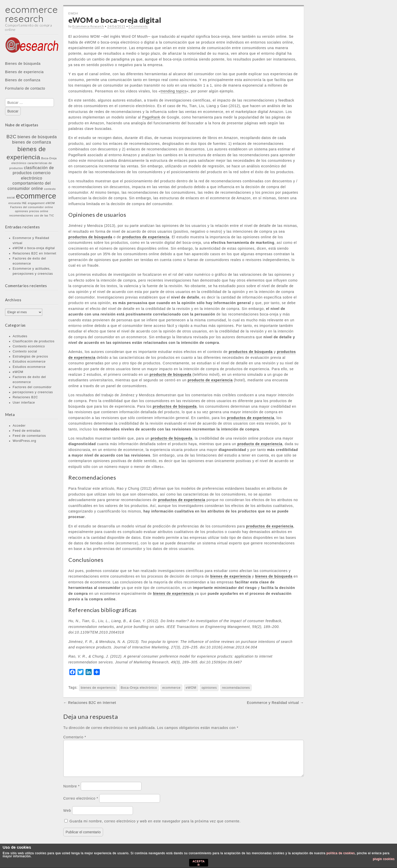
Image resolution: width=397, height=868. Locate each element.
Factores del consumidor (32, 387)
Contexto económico (29, 346)
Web (67, 817)
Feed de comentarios (29, 436)
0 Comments (138, 26)
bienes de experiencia (231, 576)
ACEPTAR (198, 863)
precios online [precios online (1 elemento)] (39, 211)
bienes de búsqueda (274, 576)
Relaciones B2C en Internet (34, 253)
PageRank (151, 117)
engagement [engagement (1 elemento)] (36, 203)
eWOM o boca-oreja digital (34, 248)
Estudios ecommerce (29, 362)
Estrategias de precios (30, 357)
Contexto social (25, 351)
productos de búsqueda (90, 237)
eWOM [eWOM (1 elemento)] (50, 203)
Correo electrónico (81, 804)
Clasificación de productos (34, 341)
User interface (24, 403)
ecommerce (171, 688)
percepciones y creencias (33, 392)
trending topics (174, 91)
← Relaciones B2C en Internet (90, 703)
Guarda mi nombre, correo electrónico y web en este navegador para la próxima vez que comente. (155, 827)
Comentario (75, 737)
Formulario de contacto (25, 88)
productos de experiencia (146, 237)
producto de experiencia (210, 380)
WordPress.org (24, 441)
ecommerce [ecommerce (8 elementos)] (36, 196)
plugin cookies (384, 859)
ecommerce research (31, 14)
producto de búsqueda (171, 374)
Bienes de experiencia (24, 72)
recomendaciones (236, 688)
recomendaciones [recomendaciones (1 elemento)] (21, 215)
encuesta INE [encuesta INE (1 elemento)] (18, 203)
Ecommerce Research (88, 26)
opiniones (209, 688)
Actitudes (20, 336)
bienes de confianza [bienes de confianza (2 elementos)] (32, 142)
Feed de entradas (27, 431)
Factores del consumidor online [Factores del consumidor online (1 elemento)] (32, 207)
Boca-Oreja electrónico (139, 688)
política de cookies (341, 853)
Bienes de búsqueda (23, 64)
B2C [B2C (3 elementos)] (12, 137)
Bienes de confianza (23, 80)
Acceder (19, 426)
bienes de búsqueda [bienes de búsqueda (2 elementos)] (37, 137)
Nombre (72, 792)
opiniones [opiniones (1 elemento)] (22, 211)
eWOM (18, 372)
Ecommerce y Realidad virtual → (275, 703)
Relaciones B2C (25, 397)
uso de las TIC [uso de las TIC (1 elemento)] (44, 215)
